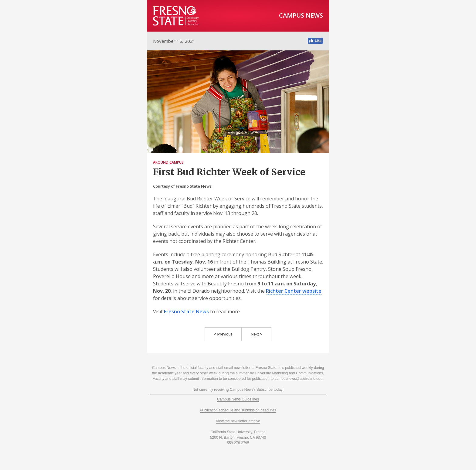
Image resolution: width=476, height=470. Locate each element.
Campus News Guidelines (238, 399)
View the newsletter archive (238, 421)
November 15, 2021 (174, 41)
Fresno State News (186, 312)
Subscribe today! (270, 390)
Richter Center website (294, 291)
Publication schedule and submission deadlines (238, 410)
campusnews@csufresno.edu (299, 379)
